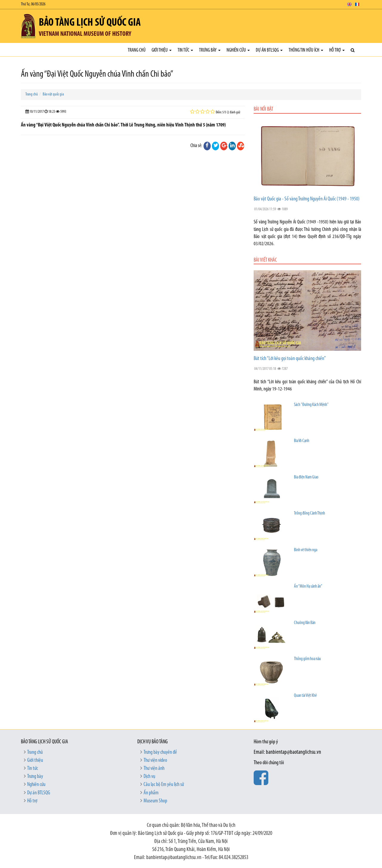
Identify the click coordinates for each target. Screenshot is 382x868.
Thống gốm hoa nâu (307, 659)
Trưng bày (210, 50)
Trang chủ (137, 50)
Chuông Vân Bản (305, 623)
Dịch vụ (149, 777)
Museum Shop (155, 801)
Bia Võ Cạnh (302, 441)
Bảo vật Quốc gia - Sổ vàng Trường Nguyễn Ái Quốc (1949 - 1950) (307, 199)
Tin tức (185, 50)
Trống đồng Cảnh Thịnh (309, 513)
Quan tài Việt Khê (305, 696)
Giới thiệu (162, 50)
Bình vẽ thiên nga (306, 550)
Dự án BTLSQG (269, 50)
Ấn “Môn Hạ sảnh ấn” (308, 587)
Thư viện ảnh (154, 769)
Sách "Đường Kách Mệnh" (311, 405)
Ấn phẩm (151, 793)
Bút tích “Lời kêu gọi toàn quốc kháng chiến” (290, 359)
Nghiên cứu (238, 50)
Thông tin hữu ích (306, 50)
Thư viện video (155, 760)
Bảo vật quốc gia (53, 94)
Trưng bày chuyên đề (160, 752)
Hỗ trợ (337, 50)
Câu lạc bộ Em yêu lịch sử (164, 785)
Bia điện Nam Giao (306, 477)
